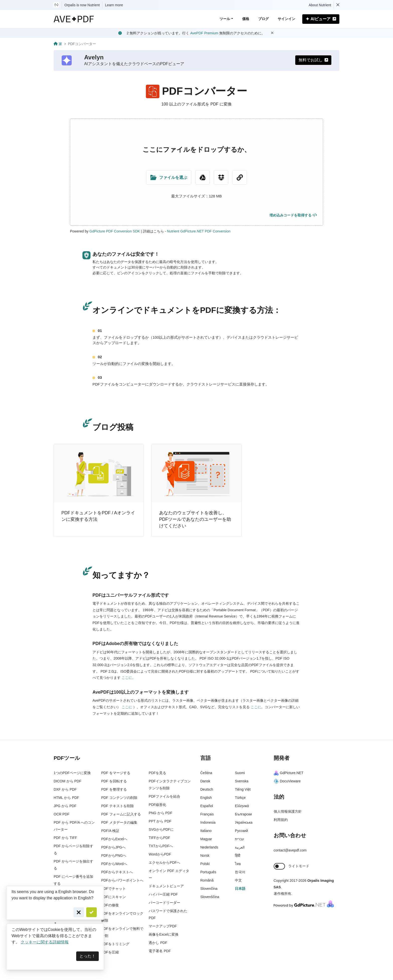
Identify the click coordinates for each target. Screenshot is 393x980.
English (206, 798)
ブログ (263, 19)
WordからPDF (160, 854)
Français (207, 814)
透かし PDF (158, 943)
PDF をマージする (116, 773)
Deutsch (207, 789)
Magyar (206, 839)
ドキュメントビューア (166, 886)
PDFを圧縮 (110, 952)
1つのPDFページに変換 (72, 773)
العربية (240, 847)
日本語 (240, 889)
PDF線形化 (157, 805)
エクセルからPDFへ (164, 863)
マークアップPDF (163, 926)
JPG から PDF (65, 806)
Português (208, 872)
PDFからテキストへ (117, 872)
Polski (205, 864)
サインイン (286, 19)
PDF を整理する (114, 789)
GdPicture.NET (289, 773)
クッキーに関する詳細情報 (45, 942)
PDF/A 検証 (110, 831)
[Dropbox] (221, 177)
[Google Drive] (203, 177)
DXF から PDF (65, 789)
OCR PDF (62, 814)
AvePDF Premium (204, 33)
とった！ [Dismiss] (87, 956)
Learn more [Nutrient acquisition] (114, 5)
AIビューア (321, 19)
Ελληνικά (242, 806)
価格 (246, 19)
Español (207, 806)
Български (243, 814)
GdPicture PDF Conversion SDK (115, 231)
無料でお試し (313, 60)
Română (207, 880)
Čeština (206, 773)
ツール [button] (225, 19)
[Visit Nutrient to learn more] (56, 5)
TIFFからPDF (159, 838)
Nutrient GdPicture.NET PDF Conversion (199, 231)
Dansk (205, 781)
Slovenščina (210, 897)
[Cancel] (79, 912)
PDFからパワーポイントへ (122, 880)
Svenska (242, 781)
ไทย (238, 864)
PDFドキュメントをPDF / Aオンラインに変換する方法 (98, 516)
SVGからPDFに (161, 829)
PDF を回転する (114, 781)
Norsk (205, 855)
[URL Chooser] (240, 177)
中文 (238, 880)
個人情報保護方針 (288, 811)
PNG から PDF (160, 813)
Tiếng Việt (243, 789)
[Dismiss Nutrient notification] (338, 5)
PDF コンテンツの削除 (119, 798)
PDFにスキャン (114, 897)
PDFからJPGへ (113, 847)
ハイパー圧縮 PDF (163, 894)
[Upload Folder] (169, 177)
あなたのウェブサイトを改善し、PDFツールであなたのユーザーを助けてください (195, 519)
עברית (239, 839)
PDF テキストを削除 (118, 806)
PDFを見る (157, 773)
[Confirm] (91, 912)
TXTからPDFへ (161, 846)
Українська (244, 822)
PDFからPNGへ (114, 855)
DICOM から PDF (67, 781)
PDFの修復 (110, 905)
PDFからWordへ (114, 864)
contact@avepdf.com (290, 850)
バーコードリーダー (164, 903)
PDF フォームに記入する (121, 814)
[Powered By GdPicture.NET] (304, 904)
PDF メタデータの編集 (119, 822)
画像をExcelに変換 (163, 934)
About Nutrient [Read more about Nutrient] (320, 5)
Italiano (206, 831)
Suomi (240, 773)
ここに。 (129, 678)
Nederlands (209, 847)
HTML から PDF (66, 798)
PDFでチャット (114, 889)
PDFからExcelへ (114, 839)
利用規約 (281, 820)
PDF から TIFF (65, 838)
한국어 (240, 872)
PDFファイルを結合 (164, 796)
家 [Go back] (58, 44)
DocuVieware (287, 781)
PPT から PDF (160, 821)
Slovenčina (209, 889)
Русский (241, 831)
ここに (127, 707)
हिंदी (238, 855)
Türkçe (240, 798)
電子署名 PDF (160, 951)
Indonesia (208, 822)
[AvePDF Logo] (74, 19)
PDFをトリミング (115, 944)
